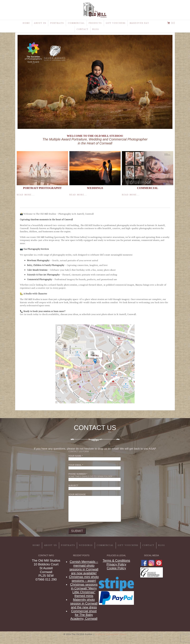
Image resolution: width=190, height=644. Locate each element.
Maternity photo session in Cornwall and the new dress (84, 603)
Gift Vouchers (116, 23)
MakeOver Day (139, 23)
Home (26, 23)
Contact (83, 29)
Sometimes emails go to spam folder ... (95, 477)
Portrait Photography (42, 188)
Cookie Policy (116, 568)
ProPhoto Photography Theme (111, 634)
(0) (171, 23)
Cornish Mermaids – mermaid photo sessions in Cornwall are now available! (84, 567)
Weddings (95, 188)
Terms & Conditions (116, 560)
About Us (40, 23)
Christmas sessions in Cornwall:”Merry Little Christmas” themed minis (84, 590)
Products (95, 23)
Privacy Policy (116, 564)
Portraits (57, 23)
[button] (95, 361)
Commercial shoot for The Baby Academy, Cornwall (84, 615)
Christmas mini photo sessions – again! (84, 579)
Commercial (76, 23)
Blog (96, 29)
